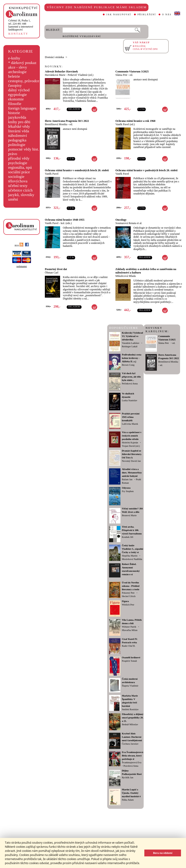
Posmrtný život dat (56, 269)
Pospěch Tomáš (129, 661)
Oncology (121, 220)
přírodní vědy (19, 158)
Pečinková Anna (130, 384)
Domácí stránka (54, 57)
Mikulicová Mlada (126, 276)
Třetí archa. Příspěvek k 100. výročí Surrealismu (132, 530)
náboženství (18, 136)
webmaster (22, 266)
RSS (19, 246)
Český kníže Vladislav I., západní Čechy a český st (132, 549)
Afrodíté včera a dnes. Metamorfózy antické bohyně (132, 473)
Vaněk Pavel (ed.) (125, 124)
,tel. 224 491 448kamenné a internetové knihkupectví (21, 25)
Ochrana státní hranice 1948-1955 (65, 220)
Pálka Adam (128, 800)
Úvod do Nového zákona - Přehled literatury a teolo (131, 586)
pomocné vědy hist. (24, 149)
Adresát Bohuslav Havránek (61, 71)
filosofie (15, 104)
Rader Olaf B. (129, 646)
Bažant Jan (127, 479)
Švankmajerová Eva (132, 762)
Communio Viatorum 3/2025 (132, 71)
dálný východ (19, 90)
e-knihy (14, 58)
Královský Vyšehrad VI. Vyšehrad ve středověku (132, 336)
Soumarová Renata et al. (129, 223)
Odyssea (126, 488)
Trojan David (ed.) (131, 446)
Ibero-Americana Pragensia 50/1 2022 (67, 121)
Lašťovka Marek (130, 424)
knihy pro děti (19, 122)
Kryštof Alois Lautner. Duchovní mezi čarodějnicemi (132, 737)
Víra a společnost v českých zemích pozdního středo (132, 436)
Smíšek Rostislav (130, 709)
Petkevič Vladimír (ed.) (80, 75)
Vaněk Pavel (52, 174)
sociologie (16, 177)
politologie (17, 145)
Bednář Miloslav (130, 724)
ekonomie (16, 99)
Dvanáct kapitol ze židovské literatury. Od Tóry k (132, 454)
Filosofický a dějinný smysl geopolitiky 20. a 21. (133, 718)
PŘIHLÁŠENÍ (147, 15)
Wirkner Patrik (129, 627)
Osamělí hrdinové (131, 657)
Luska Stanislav (130, 400)
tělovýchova (18, 181)
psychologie (18, 163)
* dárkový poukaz (22, 63)
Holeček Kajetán (130, 443)
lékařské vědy (19, 126)
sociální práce (19, 172)
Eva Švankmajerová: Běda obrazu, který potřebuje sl (133, 756)
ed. (131, 75)
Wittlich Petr (128, 605)
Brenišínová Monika (56, 124)
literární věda (19, 131)
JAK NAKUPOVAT (119, 15)
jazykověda (17, 117)
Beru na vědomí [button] (163, 853)
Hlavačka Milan (130, 630)
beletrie (14, 76)
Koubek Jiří (127, 537)
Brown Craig (128, 365)
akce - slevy (18, 67)
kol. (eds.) (66, 223)
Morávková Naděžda (132, 559)
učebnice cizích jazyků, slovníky (21, 193)
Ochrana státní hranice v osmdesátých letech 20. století (77, 170)
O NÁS (167, 15)
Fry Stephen (128, 491)
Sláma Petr (121, 75)
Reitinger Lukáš (130, 346)
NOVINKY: (54, 66)
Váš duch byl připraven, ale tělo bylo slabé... (131, 377)
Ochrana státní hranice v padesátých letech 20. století (147, 170)
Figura (125, 601)
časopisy (15, 86)
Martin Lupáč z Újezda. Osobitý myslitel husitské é (131, 793)
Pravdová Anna (131, 766)
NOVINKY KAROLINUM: (157, 330)
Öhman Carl (52, 273)
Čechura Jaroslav (130, 744)
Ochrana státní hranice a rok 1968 (135, 121)
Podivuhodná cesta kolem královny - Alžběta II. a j (132, 358)
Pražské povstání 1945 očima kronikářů (131, 417)
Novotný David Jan (131, 461)
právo (13, 154)
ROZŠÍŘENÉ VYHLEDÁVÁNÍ (82, 36)
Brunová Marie (129, 515)
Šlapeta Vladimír (130, 686)
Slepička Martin (130, 556)
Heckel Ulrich (129, 596)
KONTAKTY (18, 34)
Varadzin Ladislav (131, 343)
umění (13, 199)
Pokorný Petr (128, 593)
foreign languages (22, 108)
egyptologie (18, 95)
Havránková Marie (55, 75)
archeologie (17, 72)
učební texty (18, 186)
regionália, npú (20, 167)
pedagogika (17, 140)
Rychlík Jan (127, 777)
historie (14, 113)
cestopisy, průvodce (24, 81)
